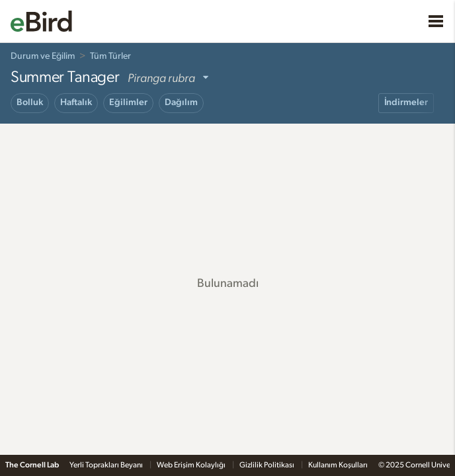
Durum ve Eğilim (43, 56)
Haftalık (76, 102)
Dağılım (181, 102)
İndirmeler (406, 102)
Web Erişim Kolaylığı (192, 465)
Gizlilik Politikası (268, 465)
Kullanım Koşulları (338, 465)
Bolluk (30, 102)
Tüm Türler (110, 56)
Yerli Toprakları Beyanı (107, 465)
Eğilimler (128, 102)
